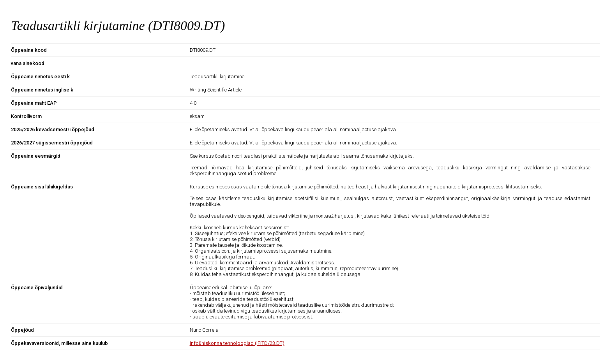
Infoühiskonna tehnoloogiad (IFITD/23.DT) (237, 343)
